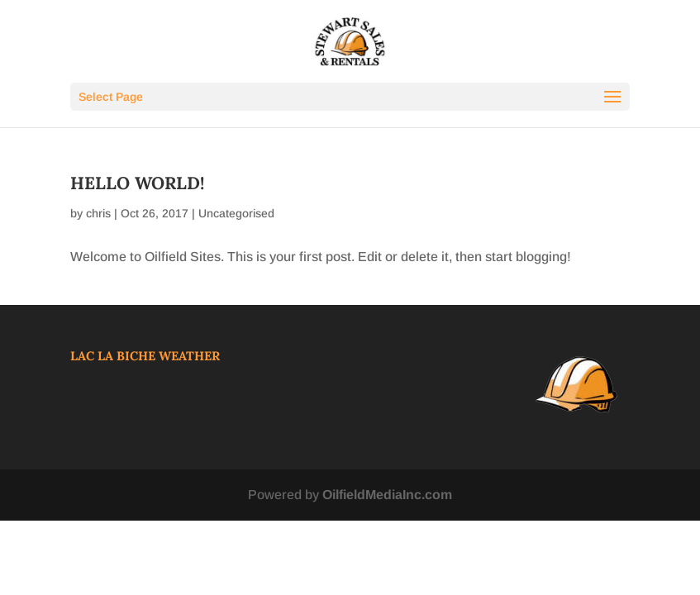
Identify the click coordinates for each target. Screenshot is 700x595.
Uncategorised (236, 213)
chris (98, 213)
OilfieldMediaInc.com (387, 495)
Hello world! (137, 183)
